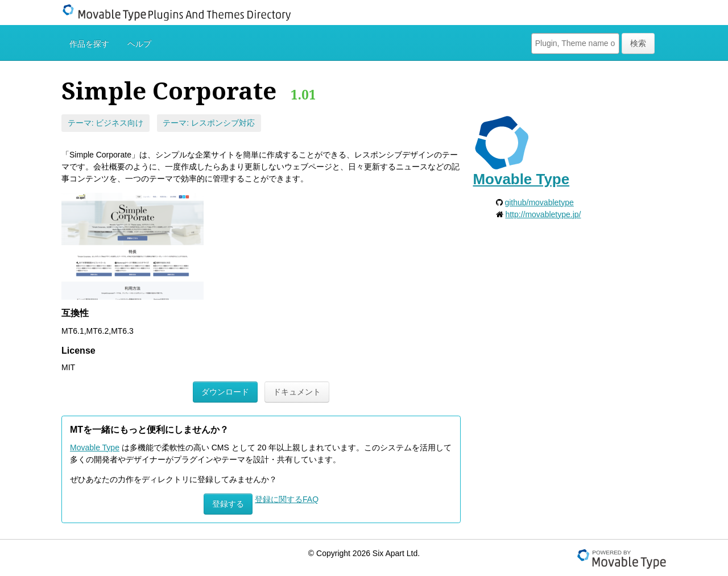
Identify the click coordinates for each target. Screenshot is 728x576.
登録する (228, 504)
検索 (638, 43)
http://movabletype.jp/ (543, 214)
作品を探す (89, 44)
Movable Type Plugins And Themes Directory (184, 13)
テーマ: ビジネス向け (106, 123)
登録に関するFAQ (287, 499)
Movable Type (95, 447)
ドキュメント (297, 392)
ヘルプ (139, 44)
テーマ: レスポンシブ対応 (209, 123)
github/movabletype (539, 202)
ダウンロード (225, 392)
